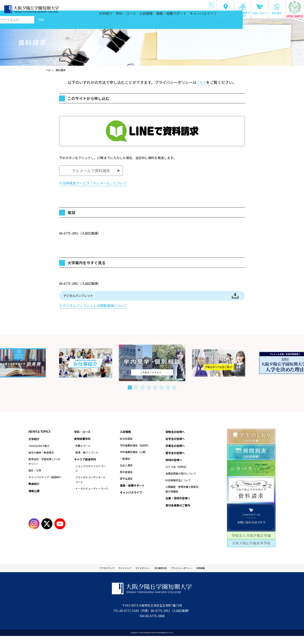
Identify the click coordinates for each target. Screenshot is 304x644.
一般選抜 (125, 465)
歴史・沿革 (35, 477)
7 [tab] (168, 394)
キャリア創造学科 (86, 467)
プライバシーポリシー (191, 575)
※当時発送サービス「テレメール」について (93, 183)
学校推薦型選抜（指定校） (135, 452)
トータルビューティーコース (92, 496)
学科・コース (124, 15)
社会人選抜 (126, 472)
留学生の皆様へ (162, 4)
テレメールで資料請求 (91, 171)
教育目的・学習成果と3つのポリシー (44, 468)
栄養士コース (83, 453)
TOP (49, 70)
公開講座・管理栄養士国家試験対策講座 (182, 497)
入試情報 (145, 15)
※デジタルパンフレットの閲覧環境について (93, 312)
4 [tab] (149, 394)
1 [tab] (130, 394)
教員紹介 (34, 491)
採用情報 (216, 575)
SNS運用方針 (163, 575)
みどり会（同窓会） (177, 475)
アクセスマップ (93, 575)
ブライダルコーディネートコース (90, 487)
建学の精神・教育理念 (41, 459)
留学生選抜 (126, 485)
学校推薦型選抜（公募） (134, 459)
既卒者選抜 (126, 479)
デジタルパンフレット (89, 299)
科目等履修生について (178, 488)
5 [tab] (155, 394)
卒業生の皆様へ (145, 4)
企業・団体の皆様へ (198, 4)
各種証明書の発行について (181, 482)
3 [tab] (142, 394)
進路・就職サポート (170, 15)
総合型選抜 (126, 445)
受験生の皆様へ (109, 4)
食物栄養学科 (83, 446)
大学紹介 (103, 15)
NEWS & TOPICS (39, 438)
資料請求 (277, 9)
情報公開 (34, 498)
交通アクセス (225, 9)
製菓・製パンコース (87, 459)
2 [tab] (136, 394)
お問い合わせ (260, 9)
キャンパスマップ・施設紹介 (45, 484)
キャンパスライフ (202, 15)
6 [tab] (161, 394)
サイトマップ (116, 575)
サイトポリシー (140, 575)
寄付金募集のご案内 (243, 10)
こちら (201, 82)
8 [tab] (174, 394)
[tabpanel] (152, 369)
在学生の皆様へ (127, 4)
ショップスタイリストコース (91, 476)
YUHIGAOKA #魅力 (39, 453)
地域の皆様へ (179, 4)
